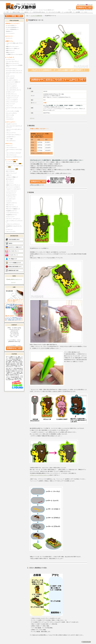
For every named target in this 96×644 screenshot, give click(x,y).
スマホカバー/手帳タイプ (12, 177)
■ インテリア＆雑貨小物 (11, 160)
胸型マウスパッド (10, 50)
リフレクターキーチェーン (12, 213)
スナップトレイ (10, 181)
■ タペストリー (9, 36)
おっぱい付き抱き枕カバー (12, 27)
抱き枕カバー (9, 31)
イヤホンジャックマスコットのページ (39, 475)
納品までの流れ (16, 12)
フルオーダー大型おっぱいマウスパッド (15, 44)
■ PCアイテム (9, 144)
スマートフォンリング (11, 173)
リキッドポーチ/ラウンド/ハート (14, 90)
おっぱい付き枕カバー (11, 25)
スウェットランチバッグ (12, 102)
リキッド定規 (9, 139)
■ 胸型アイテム (9, 41)
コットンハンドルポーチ (12, 100)
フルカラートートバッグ (12, 98)
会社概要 (78, 12)
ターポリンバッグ (10, 92)
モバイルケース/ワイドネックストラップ (14, 73)
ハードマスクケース (12, 169)
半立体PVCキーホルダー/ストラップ (14, 227)
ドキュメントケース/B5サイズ (13, 82)
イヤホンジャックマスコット (13, 224)
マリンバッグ (9, 106)
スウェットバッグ (10, 104)
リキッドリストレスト (11, 155)
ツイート (13, 282)
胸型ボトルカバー (10, 52)
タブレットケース (10, 76)
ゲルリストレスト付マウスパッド (14, 157)
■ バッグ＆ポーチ (10, 57)
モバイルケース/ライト (12, 69)
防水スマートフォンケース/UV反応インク (14, 66)
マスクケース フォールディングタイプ (15, 166)
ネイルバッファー (10, 217)
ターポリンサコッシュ (11, 94)
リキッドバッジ (10, 183)
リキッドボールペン (11, 141)
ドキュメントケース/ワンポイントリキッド (14, 130)
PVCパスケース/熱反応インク (13, 209)
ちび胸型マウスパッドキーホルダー (15, 54)
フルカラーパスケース (11, 203)
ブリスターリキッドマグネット (13, 135)
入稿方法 (26, 12)
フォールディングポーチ (12, 80)
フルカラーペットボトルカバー (13, 189)
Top (27, 16)
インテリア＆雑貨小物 (36, 16)
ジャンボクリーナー (11, 199)
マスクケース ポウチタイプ (14, 164)
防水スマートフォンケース (12, 63)
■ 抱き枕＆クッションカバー (13, 23)
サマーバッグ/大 (10, 115)
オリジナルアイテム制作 (55, 12)
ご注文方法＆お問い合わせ (39, 12)
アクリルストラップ (11, 193)
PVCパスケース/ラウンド (12, 207)
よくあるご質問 (68, 12)
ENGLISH (89, 5)
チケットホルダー (10, 78)
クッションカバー (10, 33)
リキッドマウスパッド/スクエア (14, 153)
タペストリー (9, 38)
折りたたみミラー (10, 179)
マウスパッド (9, 146)
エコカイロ (9, 201)
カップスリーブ (11, 162)
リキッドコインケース (11, 84)
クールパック (9, 229)
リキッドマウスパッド (11, 148)
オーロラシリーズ (10, 59)
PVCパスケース (10, 205)
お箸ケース (9, 175)
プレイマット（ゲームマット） (13, 219)
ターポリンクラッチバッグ (12, 96)
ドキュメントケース (11, 133)
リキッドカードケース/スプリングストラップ (14, 127)
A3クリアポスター (10, 171)
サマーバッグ (9, 117)
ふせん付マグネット (11, 137)
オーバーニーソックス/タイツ (13, 187)
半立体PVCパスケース (11, 211)
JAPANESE (82, 5)
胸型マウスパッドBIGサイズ (13, 48)
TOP (7, 12)
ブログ (86, 12)
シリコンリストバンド (11, 191)
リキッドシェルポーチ (11, 86)
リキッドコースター (11, 231)
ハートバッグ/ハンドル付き (13, 111)
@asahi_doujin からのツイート (14, 279)
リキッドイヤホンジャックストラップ (15, 221)
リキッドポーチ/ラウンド (12, 88)
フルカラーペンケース (11, 124)
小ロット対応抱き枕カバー (12, 29)
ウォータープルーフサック (12, 61)
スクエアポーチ (10, 119)
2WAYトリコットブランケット (13, 185)
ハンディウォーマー (11, 197)
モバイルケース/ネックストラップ (14, 71)
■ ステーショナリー (10, 122)
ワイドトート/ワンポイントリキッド (14, 108)
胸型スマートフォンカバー (12, 47)
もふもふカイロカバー (11, 195)
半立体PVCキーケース (11, 215)
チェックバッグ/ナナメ (12, 113)
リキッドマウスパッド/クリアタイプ (14, 150)
